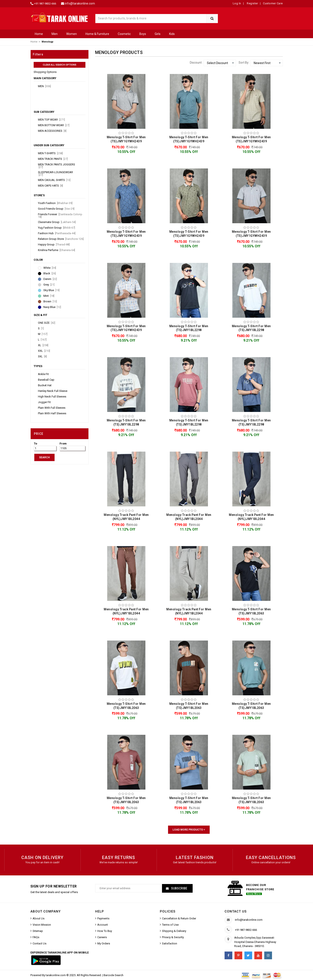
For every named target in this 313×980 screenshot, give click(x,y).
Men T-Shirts (50, 153)
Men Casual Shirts (54, 180)
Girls (158, 34)
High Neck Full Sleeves (52, 397)
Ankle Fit (43, 374)
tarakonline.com (56, 975)
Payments (103, 918)
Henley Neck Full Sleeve (53, 391)
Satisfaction (170, 943)
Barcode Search (113, 975)
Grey (49, 285)
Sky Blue (51, 290)
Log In (237, 3)
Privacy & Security (173, 937)
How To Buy (105, 931)
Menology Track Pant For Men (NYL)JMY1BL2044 (126, 517)
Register (252, 3)
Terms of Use (170, 925)
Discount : (196, 63)
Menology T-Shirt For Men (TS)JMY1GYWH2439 (126, 139)
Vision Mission (42, 925)
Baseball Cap (46, 380)
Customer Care (273, 3)
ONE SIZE (47, 323)
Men (55, 34)
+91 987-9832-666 (45, 4)
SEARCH (44, 457)
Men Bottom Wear (54, 125)
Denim (50, 279)
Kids (172, 34)
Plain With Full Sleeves (52, 408)
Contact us (236, 911)
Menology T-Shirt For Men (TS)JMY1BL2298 (189, 328)
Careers (102, 937)
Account (103, 925)
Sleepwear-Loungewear (55, 174)
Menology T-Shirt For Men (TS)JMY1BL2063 (251, 611)
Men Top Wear (51, 120)
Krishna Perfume (57, 250)
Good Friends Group (56, 209)
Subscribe (179, 888)
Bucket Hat (45, 385)
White (50, 268)
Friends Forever (60, 216)
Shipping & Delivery (174, 931)
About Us (39, 918)
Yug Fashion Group (57, 228)
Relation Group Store (61, 239)
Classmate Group (57, 222)
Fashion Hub (57, 233)
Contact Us (39, 943)
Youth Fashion (55, 203)
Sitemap (38, 931)
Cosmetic (124, 34)
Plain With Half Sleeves (52, 413)
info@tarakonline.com (80, 3)
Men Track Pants (53, 159)
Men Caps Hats (50, 186)
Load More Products (189, 830)
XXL (44, 351)
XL (43, 345)
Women (72, 34)
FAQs (36, 937)
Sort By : (244, 63)
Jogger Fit (44, 402)
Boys (143, 34)
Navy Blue (52, 307)
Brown (50, 302)
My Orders (104, 943)
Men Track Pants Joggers (57, 166)
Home (39, 34)
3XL (42, 357)
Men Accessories (52, 131)
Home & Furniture (97, 34)
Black (50, 273)
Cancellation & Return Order (179, 918)
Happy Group (54, 245)
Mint (49, 296)
